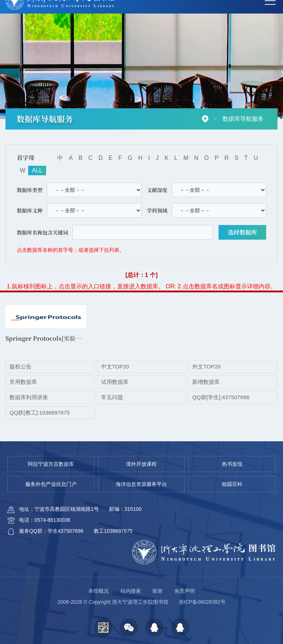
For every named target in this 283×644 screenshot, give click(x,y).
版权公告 (21, 366)
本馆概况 (98, 591)
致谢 (157, 591)
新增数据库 (206, 382)
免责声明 (185, 591)
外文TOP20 (206, 366)
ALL (37, 170)
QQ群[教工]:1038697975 (40, 413)
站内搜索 (131, 591)
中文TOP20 (115, 366)
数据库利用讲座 (29, 397)
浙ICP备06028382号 (202, 602)
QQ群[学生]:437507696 (221, 397)
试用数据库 (115, 382)
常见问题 (112, 397)
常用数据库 (23, 382)
